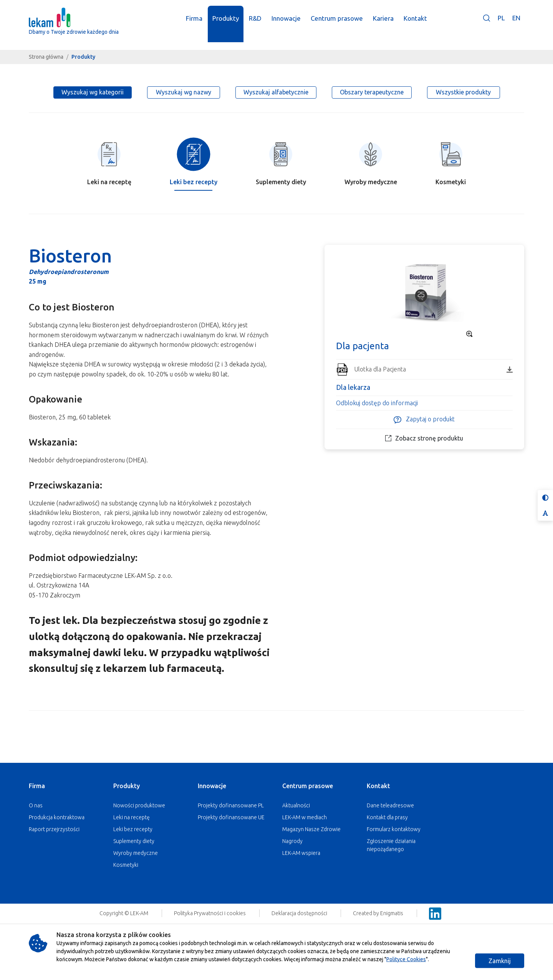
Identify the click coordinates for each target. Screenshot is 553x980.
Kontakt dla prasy (387, 817)
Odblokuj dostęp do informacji (377, 403)
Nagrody (292, 841)
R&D (256, 26)
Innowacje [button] (286, 26)
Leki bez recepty (133, 829)
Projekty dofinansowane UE (231, 817)
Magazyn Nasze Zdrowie (311, 829)
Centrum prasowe (308, 786)
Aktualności (296, 805)
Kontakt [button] (416, 26)
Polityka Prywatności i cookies (210, 913)
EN (516, 26)
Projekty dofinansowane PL (231, 805)
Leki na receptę (132, 817)
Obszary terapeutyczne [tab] (372, 92)
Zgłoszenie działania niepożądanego (391, 845)
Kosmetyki (126, 865)
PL (501, 26)
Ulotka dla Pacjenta (433, 369)
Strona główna (46, 57)
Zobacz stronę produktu (424, 438)
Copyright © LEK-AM (124, 913)
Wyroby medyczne (136, 853)
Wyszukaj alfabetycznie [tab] (276, 92)
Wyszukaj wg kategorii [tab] (93, 92)
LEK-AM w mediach (305, 817)
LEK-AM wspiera (301, 853)
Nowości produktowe (139, 805)
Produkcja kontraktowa (57, 817)
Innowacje (212, 786)
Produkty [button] (226, 26)
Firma (37, 786)
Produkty (127, 786)
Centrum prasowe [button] (337, 26)
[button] (487, 31)
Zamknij (500, 961)
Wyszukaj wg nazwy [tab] (184, 92)
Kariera (384, 26)
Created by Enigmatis (379, 913)
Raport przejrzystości (54, 829)
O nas (36, 805)
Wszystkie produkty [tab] (463, 92)
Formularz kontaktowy (394, 829)
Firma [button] (195, 26)
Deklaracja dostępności (300, 913)
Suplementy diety (134, 841)
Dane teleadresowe (390, 805)
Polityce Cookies (406, 959)
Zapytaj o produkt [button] (424, 420)
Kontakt (378, 786)
